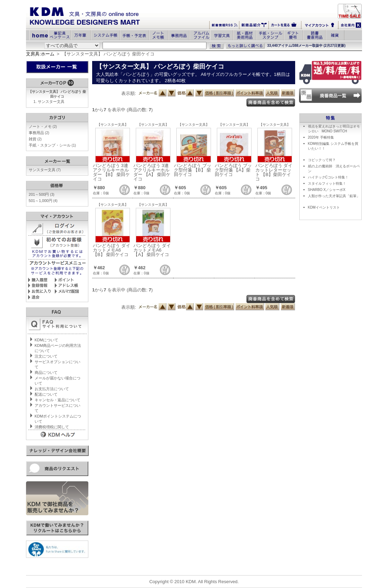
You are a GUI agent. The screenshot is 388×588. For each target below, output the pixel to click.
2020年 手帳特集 (321, 137)
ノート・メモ (43, 126)
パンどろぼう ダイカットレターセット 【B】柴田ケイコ (274, 172)
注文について (46, 356)
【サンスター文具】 (113, 125)
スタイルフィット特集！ (327, 183)
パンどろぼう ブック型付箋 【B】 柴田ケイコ (193, 170)
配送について (46, 394)
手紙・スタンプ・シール (52, 145)
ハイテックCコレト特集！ (328, 177)
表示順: (129, 93)
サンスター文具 (51, 102)
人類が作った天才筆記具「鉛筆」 (334, 196)
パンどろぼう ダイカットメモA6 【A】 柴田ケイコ (152, 250)
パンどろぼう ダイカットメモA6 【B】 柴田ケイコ (112, 250)
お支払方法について (52, 389)
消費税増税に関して (52, 427)
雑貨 (35, 139)
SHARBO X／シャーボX (327, 190)
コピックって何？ (322, 160)
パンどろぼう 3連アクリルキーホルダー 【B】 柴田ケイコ (111, 172)
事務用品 (39, 133)
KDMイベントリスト (324, 207)
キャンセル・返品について (58, 400)
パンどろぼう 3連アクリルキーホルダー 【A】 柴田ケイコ (152, 172)
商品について (46, 372)
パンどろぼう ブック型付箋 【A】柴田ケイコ (233, 170)
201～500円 (42, 194)
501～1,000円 (43, 201)
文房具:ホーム (40, 54)
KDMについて (46, 340)
